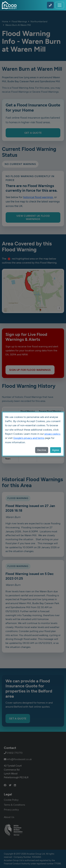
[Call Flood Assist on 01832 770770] (50, 5)
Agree (56, 450)
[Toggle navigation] (60, 5)
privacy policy (52, 434)
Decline (42, 450)
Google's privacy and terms (29, 438)
